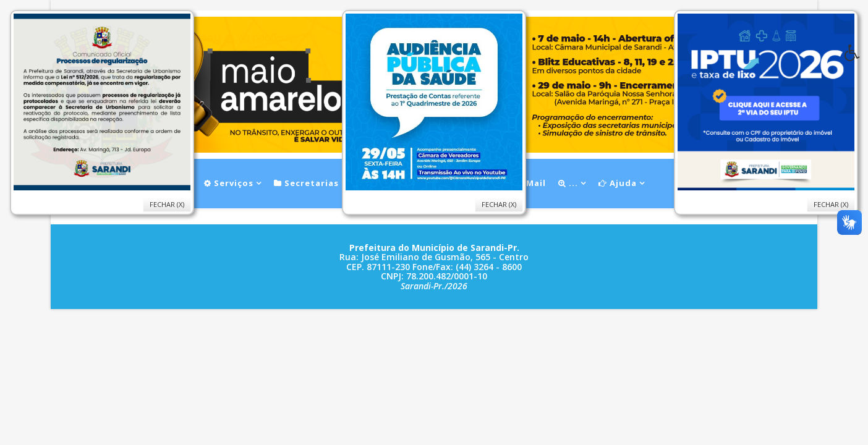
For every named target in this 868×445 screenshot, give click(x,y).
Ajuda (618, 183)
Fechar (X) (831, 204)
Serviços (229, 183)
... (568, 183)
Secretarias (306, 183)
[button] (856, 56)
